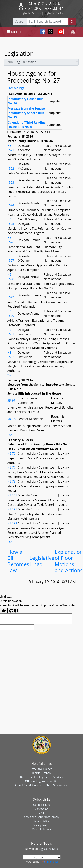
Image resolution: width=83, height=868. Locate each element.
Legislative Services (31, 13)
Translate (49, 862)
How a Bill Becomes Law (18, 561)
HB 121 (12, 495)
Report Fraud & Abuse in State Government (41, 785)
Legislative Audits (54, 13)
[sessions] (41, 62)
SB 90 (11, 400)
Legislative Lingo (42, 561)
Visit (41, 813)
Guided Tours (41, 805)
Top (10, 375)
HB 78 (11, 481)
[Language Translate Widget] (42, 857)
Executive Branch (41, 769)
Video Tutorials (42, 829)
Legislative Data (48, 849)
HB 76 (11, 453)
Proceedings (16, 88)
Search (20, 22)
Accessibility (42, 821)
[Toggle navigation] (14, 32)
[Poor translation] (13, 611)
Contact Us (41, 809)
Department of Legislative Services (41, 777)
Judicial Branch (41, 773)
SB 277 (12, 419)
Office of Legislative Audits (41, 781)
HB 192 (12, 523)
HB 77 (11, 467)
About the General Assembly (41, 817)
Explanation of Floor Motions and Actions (69, 561)
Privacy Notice (41, 825)
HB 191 (12, 509)
